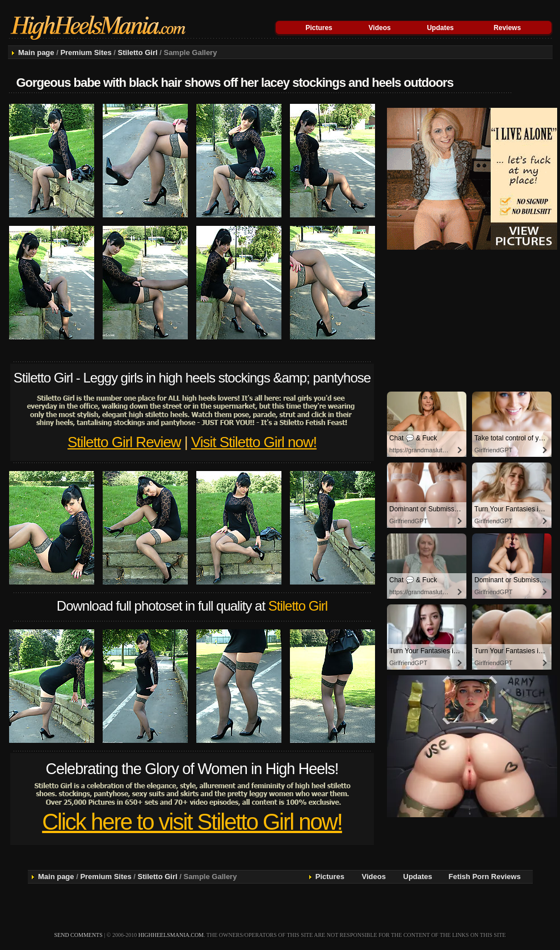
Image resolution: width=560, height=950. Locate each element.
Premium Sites (86, 52)
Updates (440, 28)
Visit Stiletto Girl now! (254, 442)
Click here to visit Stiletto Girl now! (192, 822)
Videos (380, 28)
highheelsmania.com (171, 935)
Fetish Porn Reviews (485, 877)
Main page (36, 52)
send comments (79, 935)
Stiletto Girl (138, 52)
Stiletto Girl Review (124, 442)
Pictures (319, 28)
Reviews (507, 28)
